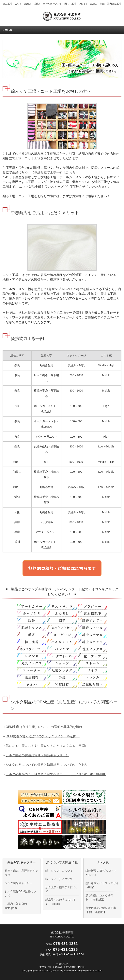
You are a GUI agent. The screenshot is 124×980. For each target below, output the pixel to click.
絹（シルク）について (59, 871)
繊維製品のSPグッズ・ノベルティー (101, 873)
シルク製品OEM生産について (20, 893)
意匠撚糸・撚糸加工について (62, 889)
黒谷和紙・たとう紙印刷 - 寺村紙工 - (99, 898)
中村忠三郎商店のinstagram (16, 906)
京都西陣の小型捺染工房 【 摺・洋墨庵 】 (101, 910)
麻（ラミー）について (59, 879)
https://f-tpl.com (95, 971)
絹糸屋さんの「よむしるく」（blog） (60, 902)
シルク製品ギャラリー (19, 883)
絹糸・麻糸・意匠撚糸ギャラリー (21, 873)
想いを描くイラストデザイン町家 (102, 885)
